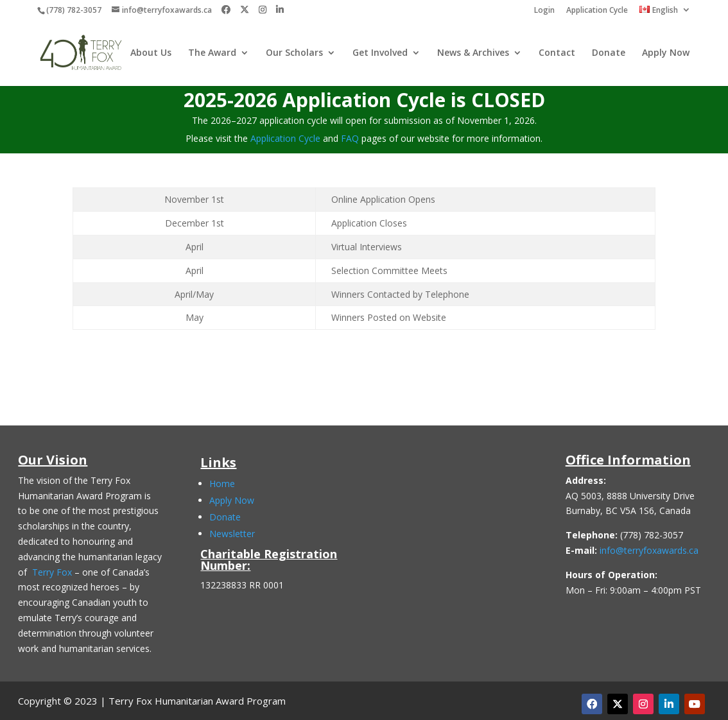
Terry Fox (52, 572)
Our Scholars (294, 53)
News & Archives (473, 53)
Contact (557, 53)
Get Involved (380, 53)
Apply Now (666, 53)
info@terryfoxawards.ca (649, 550)
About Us (151, 53)
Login (544, 11)
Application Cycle (597, 11)
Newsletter (232, 534)
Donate (609, 53)
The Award (212, 53)
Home (222, 484)
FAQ (350, 138)
